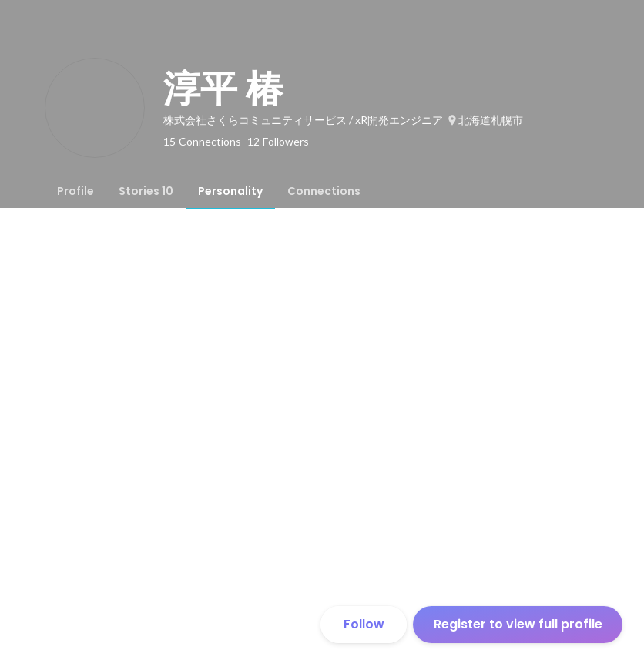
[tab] (75, 191)
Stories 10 (146, 191)
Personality (230, 191)
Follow (364, 624)
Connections (324, 191)
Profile (75, 191)
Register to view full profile (518, 624)
